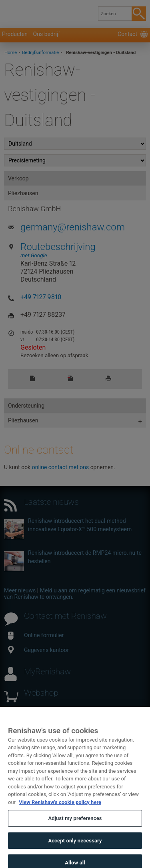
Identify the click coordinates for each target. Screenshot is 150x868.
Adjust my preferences (75, 827)
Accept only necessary (75, 849)
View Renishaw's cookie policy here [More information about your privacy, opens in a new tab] (60, 811)
